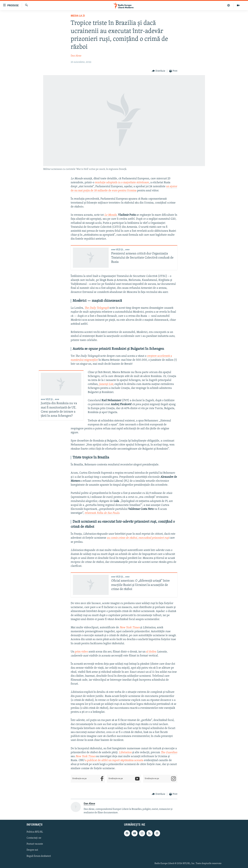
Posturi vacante (35, 844)
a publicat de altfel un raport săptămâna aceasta (114, 760)
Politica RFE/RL (35, 832)
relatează (102, 513)
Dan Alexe (76, 56)
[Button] (159, 71)
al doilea (151, 652)
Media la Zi (78, 16)
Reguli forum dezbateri (39, 856)
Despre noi (32, 850)
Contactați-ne (34, 838)
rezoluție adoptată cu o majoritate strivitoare (122, 183)
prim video (81, 652)
